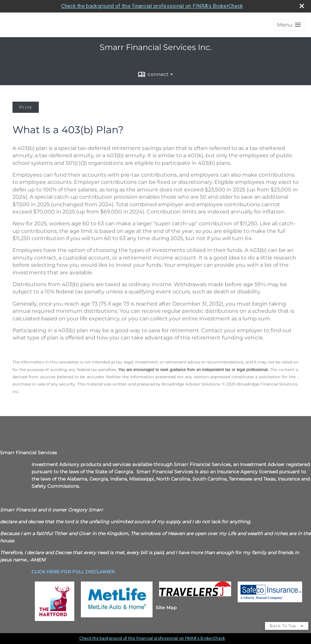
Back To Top (287, 626)
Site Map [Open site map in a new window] (166, 607)
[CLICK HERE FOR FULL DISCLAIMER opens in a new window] (73, 572)
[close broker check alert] (302, 6)
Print (26, 107)
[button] (289, 25)
